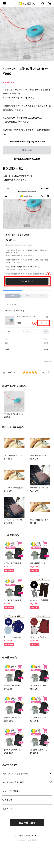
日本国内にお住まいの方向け (27, 159)
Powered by (27, 840)
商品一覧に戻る (27, 823)
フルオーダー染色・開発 (13, 782)
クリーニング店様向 (11, 791)
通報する (48, 361)
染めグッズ (7, 800)
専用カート (7, 809)
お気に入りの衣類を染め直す (16, 774)
